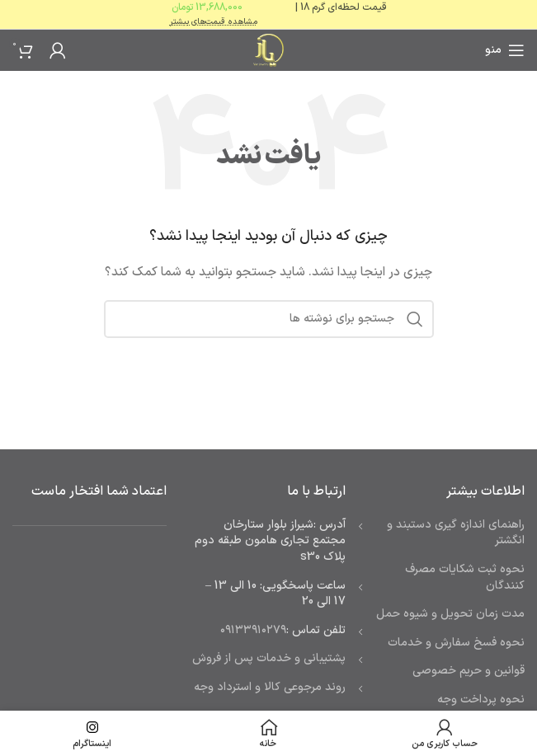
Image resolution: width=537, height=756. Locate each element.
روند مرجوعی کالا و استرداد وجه (270, 687)
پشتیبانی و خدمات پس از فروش (269, 658)
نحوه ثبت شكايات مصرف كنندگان (465, 578)
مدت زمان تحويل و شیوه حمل (450, 614)
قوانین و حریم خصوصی (469, 671)
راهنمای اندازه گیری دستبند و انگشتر (456, 533)
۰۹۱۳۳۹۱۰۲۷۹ (253, 630)
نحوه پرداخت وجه (481, 700)
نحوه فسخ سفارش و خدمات (456, 643)
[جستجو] (269, 319)
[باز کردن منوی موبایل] (505, 50)
